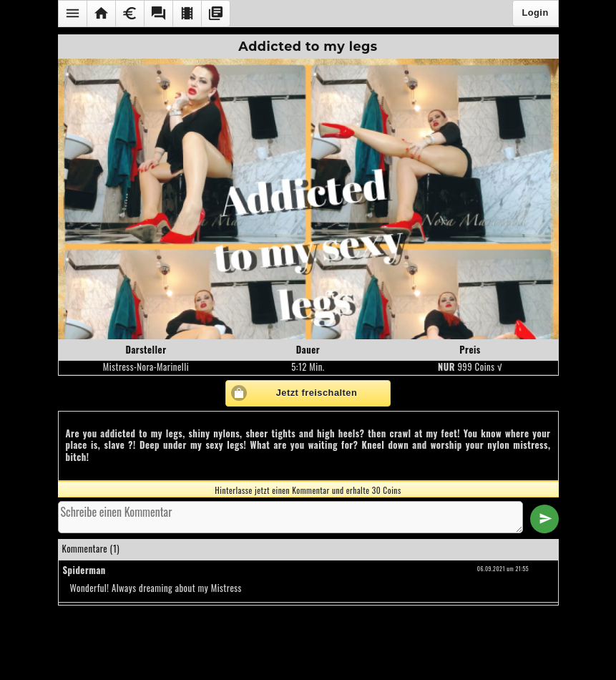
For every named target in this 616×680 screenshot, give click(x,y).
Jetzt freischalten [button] (317, 393)
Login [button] (535, 13)
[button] (72, 14)
